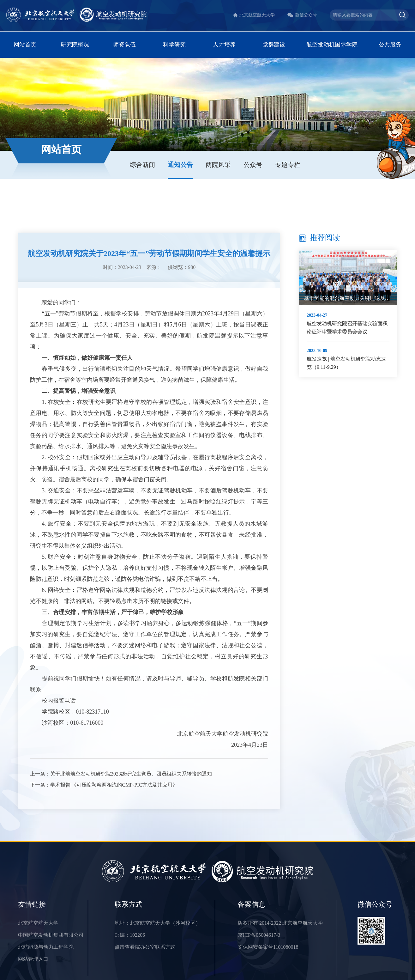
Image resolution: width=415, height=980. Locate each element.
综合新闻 (142, 165)
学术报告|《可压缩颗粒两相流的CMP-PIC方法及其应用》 (114, 785)
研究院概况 (75, 45)
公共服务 (390, 45)
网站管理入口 (33, 959)
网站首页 (25, 45)
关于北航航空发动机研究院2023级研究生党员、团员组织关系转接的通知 (131, 774)
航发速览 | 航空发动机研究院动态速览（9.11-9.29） (346, 363)
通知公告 (180, 165)
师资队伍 (124, 45)
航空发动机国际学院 (332, 45)
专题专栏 (288, 165)
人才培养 (224, 45)
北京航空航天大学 (257, 15)
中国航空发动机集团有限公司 (51, 935)
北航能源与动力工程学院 (46, 947)
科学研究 (174, 45)
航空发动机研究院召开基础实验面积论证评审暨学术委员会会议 (347, 328)
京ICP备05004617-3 (259, 935)
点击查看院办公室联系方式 (145, 947)
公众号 (253, 165)
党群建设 (274, 45)
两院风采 (218, 165)
